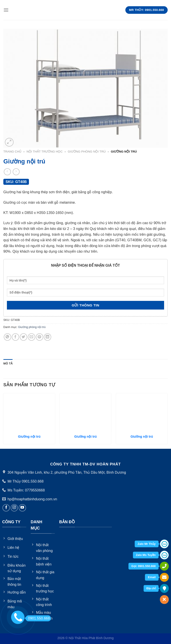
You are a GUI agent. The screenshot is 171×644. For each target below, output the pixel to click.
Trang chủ (12, 152)
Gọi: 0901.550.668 (144, 566)
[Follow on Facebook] (6, 508)
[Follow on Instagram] (14, 508)
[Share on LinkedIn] (48, 337)
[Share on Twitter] (23, 337)
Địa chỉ (151, 588)
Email (152, 577)
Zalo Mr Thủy (147, 544)
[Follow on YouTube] (22, 508)
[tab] (8, 364)
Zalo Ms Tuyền (146, 555)
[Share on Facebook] (15, 337)
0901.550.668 (38, 618)
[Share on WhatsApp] (7, 337)
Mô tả (8, 363)
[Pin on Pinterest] (40, 337)
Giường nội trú (29, 437)
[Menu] (6, 10)
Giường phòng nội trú (87, 152)
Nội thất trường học (45, 152)
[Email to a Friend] (32, 337)
